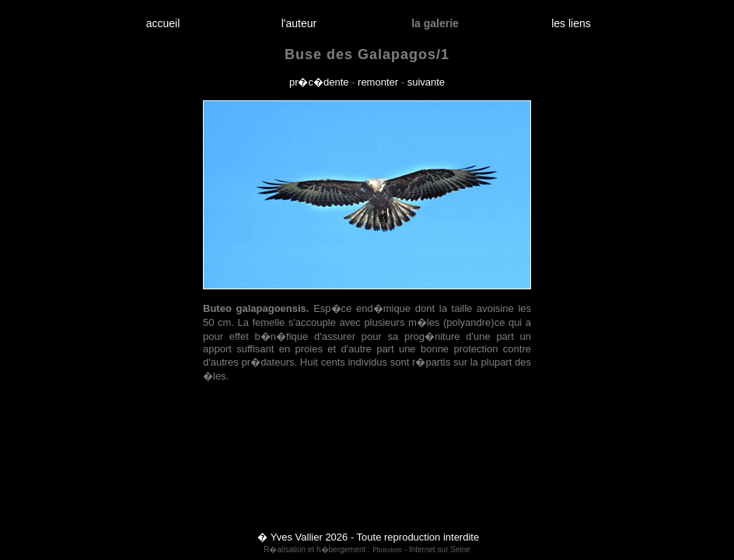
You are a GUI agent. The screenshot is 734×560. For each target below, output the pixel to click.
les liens (571, 23)
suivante (426, 82)
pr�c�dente (319, 82)
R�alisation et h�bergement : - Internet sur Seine (367, 549)
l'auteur (299, 23)
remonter (378, 82)
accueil (163, 23)
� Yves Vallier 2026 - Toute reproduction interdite (368, 537)
